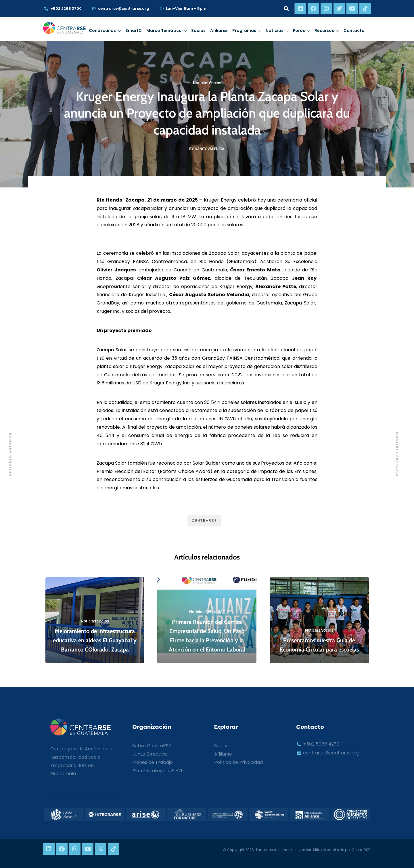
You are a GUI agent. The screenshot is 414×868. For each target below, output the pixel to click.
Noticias (275, 30)
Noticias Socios (207, 83)
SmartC (134, 30)
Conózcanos (102, 30)
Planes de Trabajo (153, 762)
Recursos (324, 30)
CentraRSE (204, 521)
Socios (198, 30)
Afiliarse (219, 30)
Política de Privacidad (238, 762)
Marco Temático (164, 30)
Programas (244, 30)
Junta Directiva (149, 754)
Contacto (354, 30)
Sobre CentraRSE (152, 746)
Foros (299, 30)
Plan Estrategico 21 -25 (158, 771)
